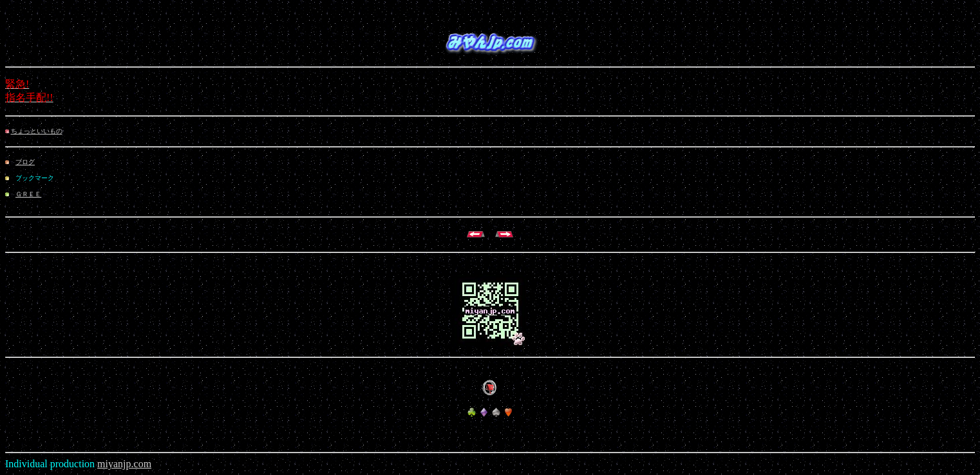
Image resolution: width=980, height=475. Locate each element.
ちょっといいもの (37, 131)
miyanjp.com (124, 464)
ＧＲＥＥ (28, 194)
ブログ (25, 162)
